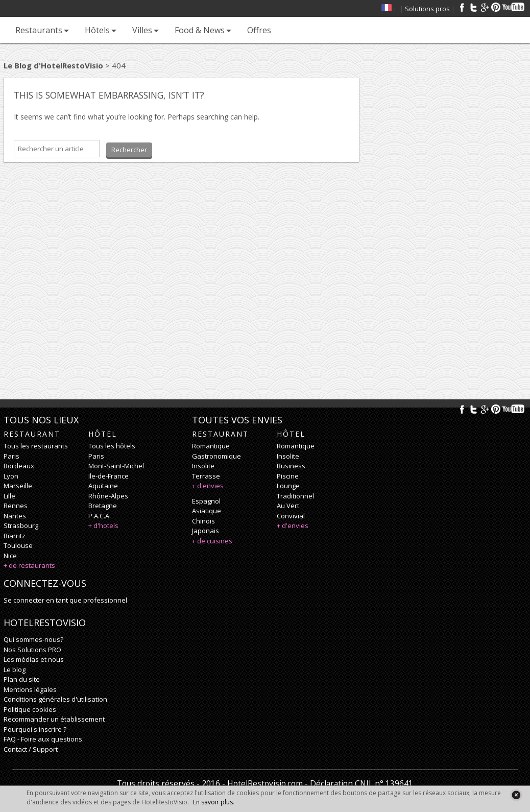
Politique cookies (30, 709)
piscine (288, 476)
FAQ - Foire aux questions (43, 739)
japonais (206, 531)
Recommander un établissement (54, 719)
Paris (11, 456)
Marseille (18, 486)
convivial (291, 516)
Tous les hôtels (112, 446)
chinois (203, 521)
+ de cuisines (212, 541)
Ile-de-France (109, 476)
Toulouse (18, 545)
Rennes (16, 506)
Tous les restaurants (36, 446)
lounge (288, 486)
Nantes (15, 516)
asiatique (207, 511)
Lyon (11, 476)
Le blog (15, 670)
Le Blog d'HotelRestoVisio (53, 65)
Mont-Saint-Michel (116, 466)
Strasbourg (21, 526)
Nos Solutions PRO (32, 650)
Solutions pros (427, 9)
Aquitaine (103, 486)
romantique (211, 446)
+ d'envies (208, 486)
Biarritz (15, 536)
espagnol (206, 501)
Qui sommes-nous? (33, 639)
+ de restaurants (29, 565)
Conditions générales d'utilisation (55, 699)
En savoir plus (213, 802)
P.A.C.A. (100, 516)
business (291, 466)
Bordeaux (19, 466)
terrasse (206, 476)
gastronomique (216, 456)
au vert (288, 506)
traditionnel (295, 496)
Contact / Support (31, 749)
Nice (10, 556)
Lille (9, 496)
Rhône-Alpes (108, 496)
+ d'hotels (103, 526)
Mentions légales (30, 689)
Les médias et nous (34, 659)
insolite (203, 466)
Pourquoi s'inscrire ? (35, 729)
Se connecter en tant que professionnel (65, 600)
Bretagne (103, 506)
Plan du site (22, 679)
